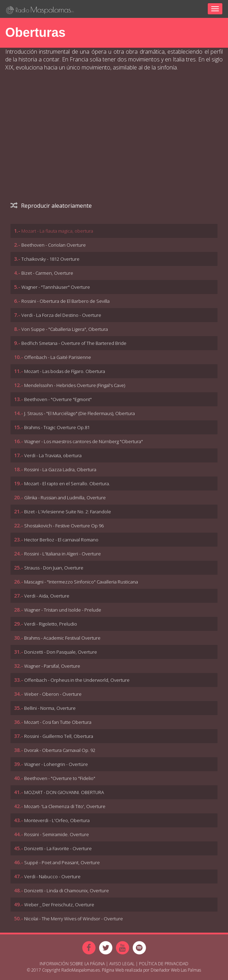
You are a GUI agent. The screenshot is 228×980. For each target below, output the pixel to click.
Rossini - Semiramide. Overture (57, 834)
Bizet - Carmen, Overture (47, 273)
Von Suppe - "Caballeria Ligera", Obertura (65, 329)
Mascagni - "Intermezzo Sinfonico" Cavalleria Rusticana (81, 582)
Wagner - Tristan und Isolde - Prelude (63, 610)
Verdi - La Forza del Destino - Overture (61, 315)
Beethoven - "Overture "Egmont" (58, 399)
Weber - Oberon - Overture (53, 694)
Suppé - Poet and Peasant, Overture (62, 862)
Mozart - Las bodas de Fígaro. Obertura (65, 371)
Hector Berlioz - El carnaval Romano (61, 540)
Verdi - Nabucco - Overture (52, 876)
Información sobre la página (72, 964)
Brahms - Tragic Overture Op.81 (57, 427)
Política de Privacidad (164, 964)
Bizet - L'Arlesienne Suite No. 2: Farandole (68, 512)
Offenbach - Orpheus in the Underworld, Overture (77, 680)
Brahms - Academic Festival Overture (62, 638)
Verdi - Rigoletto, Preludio (51, 624)
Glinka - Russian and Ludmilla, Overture (65, 498)
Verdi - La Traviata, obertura (53, 455)
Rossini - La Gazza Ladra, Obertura (60, 469)
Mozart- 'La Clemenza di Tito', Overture (65, 806)
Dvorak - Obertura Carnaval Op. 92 (60, 750)
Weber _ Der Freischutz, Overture (59, 905)
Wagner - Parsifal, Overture (52, 666)
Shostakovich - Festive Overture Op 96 (64, 526)
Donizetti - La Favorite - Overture (58, 848)
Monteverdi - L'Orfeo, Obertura (57, 820)
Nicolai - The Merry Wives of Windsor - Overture (74, 919)
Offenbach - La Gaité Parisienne (58, 357)
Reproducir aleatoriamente (51, 206)
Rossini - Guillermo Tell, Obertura (59, 736)
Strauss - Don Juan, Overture (54, 568)
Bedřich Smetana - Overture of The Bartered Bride (74, 343)
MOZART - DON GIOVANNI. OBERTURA (64, 792)
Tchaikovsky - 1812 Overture (50, 259)
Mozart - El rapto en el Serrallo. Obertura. (67, 484)
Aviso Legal (122, 964)
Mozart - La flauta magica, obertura (57, 231)
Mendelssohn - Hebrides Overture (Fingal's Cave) (75, 385)
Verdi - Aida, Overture (47, 596)
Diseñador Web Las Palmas (176, 970)
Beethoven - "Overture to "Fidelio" (60, 778)
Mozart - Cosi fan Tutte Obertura (58, 722)
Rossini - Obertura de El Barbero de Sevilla (65, 301)
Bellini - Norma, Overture (50, 708)
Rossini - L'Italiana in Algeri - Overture (63, 554)
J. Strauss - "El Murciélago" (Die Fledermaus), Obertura (80, 413)
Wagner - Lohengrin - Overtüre (56, 764)
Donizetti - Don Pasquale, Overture (61, 652)
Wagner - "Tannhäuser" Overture (56, 287)
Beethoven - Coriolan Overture (54, 245)
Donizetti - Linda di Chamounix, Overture (67, 891)
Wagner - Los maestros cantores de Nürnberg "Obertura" (84, 441)
